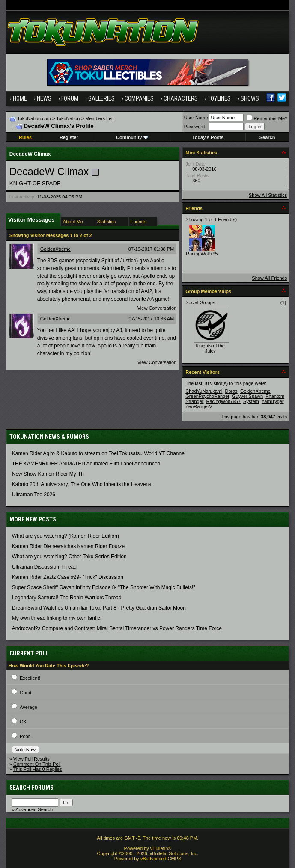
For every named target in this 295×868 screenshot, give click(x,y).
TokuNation (68, 118)
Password (194, 127)
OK (23, 722)
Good (25, 693)
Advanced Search (34, 809)
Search (267, 137)
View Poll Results (31, 759)
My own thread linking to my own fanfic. (57, 618)
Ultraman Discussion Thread (44, 567)
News (44, 98)
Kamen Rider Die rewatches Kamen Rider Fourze (68, 546)
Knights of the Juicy (210, 348)
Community (132, 137)
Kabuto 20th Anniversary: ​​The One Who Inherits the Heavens (82, 484)
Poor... (27, 736)
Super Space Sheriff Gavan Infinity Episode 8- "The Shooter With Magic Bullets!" (104, 587)
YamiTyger (273, 401)
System (251, 401)
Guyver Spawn (247, 396)
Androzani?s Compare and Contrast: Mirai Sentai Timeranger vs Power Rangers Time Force (117, 628)
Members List (99, 118)
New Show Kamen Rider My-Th (48, 474)
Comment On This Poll (37, 764)
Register (69, 137)
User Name (196, 118)
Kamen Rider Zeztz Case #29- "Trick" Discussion (68, 577)
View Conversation (157, 308)
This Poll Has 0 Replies (38, 769)
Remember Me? (267, 118)
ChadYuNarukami (204, 391)
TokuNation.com (34, 118)
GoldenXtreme (55, 249)
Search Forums (31, 788)
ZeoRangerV (199, 406)
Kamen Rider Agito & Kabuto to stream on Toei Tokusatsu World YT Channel (99, 453)
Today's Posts (208, 137)
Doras (231, 391)
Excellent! (30, 678)
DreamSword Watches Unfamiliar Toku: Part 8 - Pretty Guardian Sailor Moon (99, 608)
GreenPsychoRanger (207, 396)
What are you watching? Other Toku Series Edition (69, 557)
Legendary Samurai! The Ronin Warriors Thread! (67, 598)
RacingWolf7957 (203, 254)
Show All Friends (269, 278)
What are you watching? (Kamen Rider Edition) (66, 536)
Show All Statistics (268, 195)
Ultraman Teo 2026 (34, 495)
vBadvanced (153, 859)
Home (20, 98)
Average (28, 707)
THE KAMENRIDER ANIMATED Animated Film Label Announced (86, 464)
